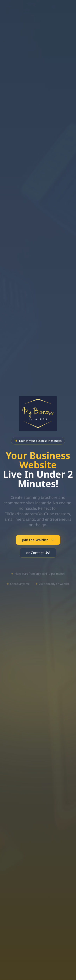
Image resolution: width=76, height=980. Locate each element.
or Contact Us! (38, 553)
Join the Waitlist (38, 540)
